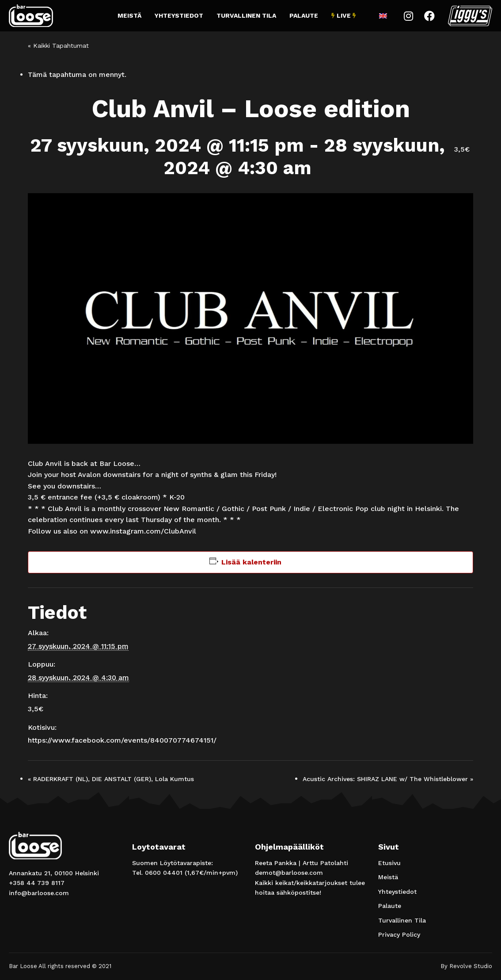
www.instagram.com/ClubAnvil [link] (143, 531)
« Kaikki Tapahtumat (58, 46)
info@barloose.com (39, 893)
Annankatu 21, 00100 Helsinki (54, 873)
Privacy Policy (399, 934)
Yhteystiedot (179, 15)
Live (344, 15)
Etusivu (389, 863)
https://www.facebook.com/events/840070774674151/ (122, 740)
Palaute (304, 15)
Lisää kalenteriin (251, 562)
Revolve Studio (471, 966)
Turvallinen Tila (246, 15)
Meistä (129, 15)
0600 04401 (164, 873)
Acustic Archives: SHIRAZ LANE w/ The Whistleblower (388, 779)
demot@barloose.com (289, 873)
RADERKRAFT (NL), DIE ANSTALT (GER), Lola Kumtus (111, 779)
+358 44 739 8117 (37, 883)
